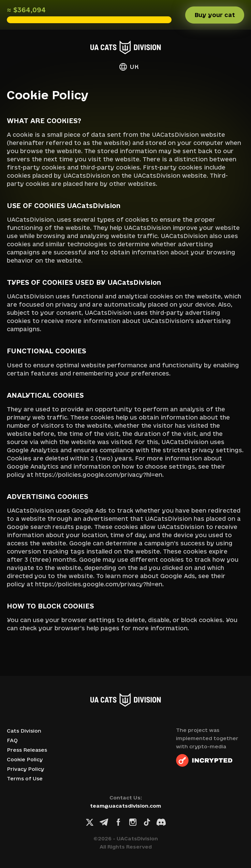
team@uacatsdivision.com (125, 806)
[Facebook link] (118, 822)
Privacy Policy (25, 769)
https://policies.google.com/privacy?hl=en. (99, 475)
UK (129, 67)
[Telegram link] (104, 822)
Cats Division (24, 731)
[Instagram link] (133, 822)
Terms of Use (25, 778)
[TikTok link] (147, 822)
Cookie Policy (25, 759)
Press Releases (27, 750)
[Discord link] (161, 822)
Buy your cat (215, 15)
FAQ (12, 740)
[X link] (90, 822)
